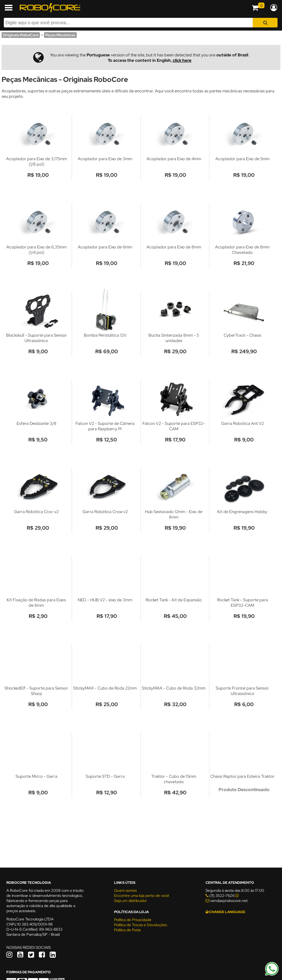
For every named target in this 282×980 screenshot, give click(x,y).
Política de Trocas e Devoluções (141, 925)
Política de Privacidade (133, 920)
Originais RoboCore (21, 35)
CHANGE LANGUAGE (225, 912)
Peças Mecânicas (60, 35)
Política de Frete (127, 930)
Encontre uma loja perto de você (142, 896)
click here (182, 60)
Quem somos (125, 891)
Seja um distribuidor (130, 901)
